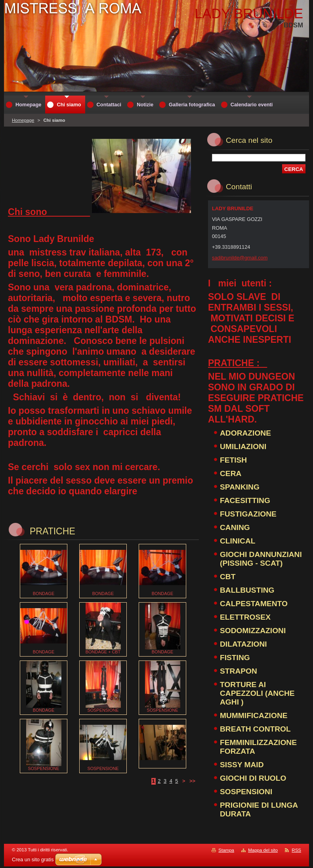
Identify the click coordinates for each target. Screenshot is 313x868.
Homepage (23, 120)
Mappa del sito (263, 850)
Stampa (226, 850)
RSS (296, 850)
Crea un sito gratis (33, 859)
